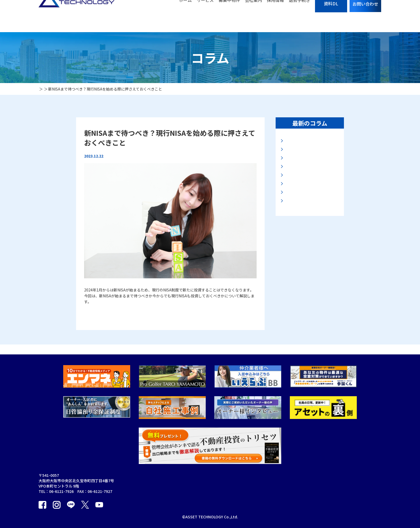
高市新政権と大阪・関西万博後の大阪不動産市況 (311, 160)
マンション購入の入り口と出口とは (311, 193)
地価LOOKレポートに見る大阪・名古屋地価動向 (310, 144)
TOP (173, 465)
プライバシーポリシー (262, 496)
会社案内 (253, 16)
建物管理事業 (208, 475)
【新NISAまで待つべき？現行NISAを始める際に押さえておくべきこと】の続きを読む (156, 312)
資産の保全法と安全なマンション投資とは (311, 242)
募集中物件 (229, 16)
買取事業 (177, 496)
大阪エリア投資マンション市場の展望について (311, 225)
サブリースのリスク (260, 465)
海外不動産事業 (210, 486)
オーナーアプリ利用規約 (217, 506)
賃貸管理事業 (180, 486)
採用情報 (275, 16)
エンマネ (340, 475)
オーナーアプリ (210, 496)
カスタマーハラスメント (307, 506)
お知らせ (294, 486)
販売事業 (177, 506)
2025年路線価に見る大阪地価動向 (312, 209)
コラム (292, 475)
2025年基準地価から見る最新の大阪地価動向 (312, 177)
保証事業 (204, 465)
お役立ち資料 (297, 496)
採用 (247, 506)
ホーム (185, 16)
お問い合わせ (297, 465)
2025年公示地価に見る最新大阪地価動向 (312, 258)
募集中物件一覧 (256, 475)
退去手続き (299, 16)
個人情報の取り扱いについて (357, 465)
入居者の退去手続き (260, 486)
